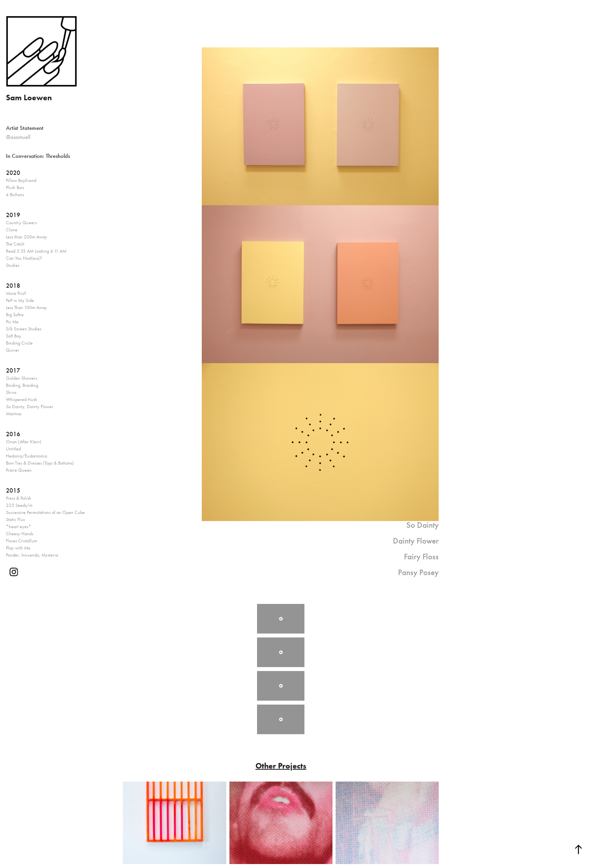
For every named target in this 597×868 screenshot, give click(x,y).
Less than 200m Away (26, 237)
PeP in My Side (20, 300)
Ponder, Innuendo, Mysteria (32, 555)
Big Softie (15, 315)
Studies (13, 265)
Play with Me (18, 548)
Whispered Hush (22, 399)
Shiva (11, 392)
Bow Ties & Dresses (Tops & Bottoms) (40, 463)
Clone (12, 230)
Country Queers (21, 223)
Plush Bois (15, 187)
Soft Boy (14, 336)
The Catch (15, 244)
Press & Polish (19, 498)
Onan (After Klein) (24, 442)
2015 (13, 490)
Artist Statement (25, 128)
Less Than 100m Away (26, 307)
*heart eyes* (19, 527)
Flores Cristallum (22, 541)
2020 (13, 173)
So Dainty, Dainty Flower (30, 407)
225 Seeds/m (19, 505)
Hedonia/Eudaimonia (26, 456)
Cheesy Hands (20, 534)
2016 (13, 434)
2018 (13, 286)
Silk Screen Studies (24, 329)
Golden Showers (22, 378)
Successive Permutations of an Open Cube (45, 512)
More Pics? (16, 293)
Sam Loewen (29, 97)
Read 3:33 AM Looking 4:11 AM (36, 251)
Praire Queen (19, 470)
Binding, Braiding (22, 385)
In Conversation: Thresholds (38, 156)
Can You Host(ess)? (24, 258)
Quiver (13, 350)
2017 (13, 370)
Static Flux (15, 519)
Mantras (14, 414)
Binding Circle (19, 343)
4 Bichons (15, 195)
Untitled (13, 449)
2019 (13, 215)
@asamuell (18, 137)
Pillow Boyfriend (21, 180)
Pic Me (12, 322)
